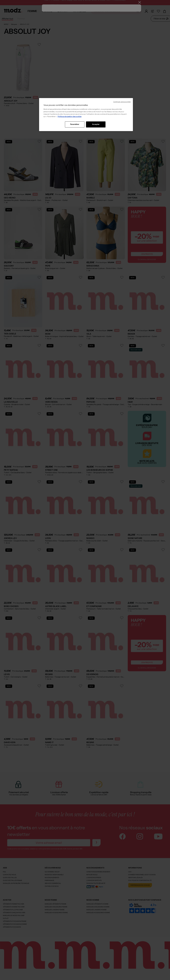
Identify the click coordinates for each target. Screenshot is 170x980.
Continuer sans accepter (122, 102)
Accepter (96, 124)
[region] (86, 115)
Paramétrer (75, 124)
